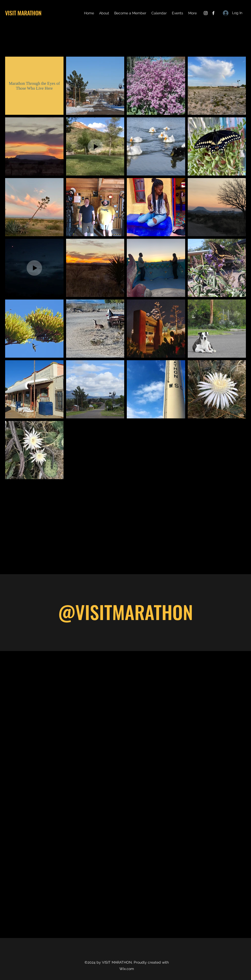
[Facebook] (213, 13)
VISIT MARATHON (23, 13)
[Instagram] (206, 13)
